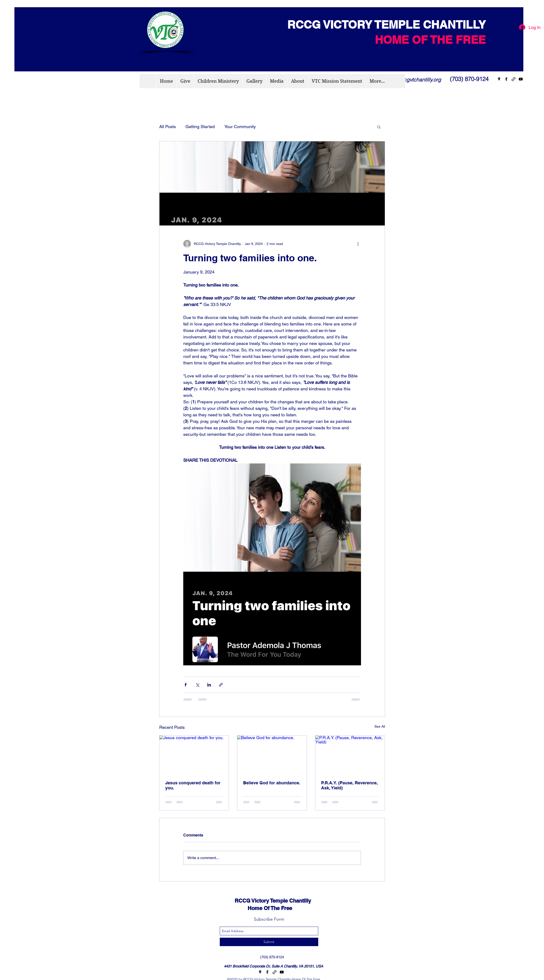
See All (380, 726)
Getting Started (200, 127)
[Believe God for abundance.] (272, 755)
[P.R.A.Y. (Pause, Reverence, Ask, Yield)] (350, 755)
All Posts (168, 127)
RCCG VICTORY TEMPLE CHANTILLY (383, 25)
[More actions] (358, 244)
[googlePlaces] (499, 79)
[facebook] (506, 79)
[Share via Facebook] (186, 685)
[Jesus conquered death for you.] (194, 755)
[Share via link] (221, 685)
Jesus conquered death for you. (193, 785)
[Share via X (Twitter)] (197, 685)
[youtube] (521, 79)
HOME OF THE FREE (430, 40)
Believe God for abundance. (272, 783)
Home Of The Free (259, 908)
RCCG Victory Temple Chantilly (269, 901)
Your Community (240, 127)
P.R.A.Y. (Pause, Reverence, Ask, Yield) (349, 785)
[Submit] (269, 942)
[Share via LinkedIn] (209, 685)
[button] (379, 127)
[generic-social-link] (513, 79)
